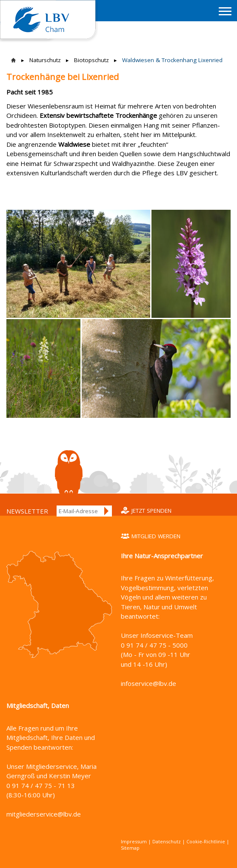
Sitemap (130, 848)
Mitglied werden (156, 536)
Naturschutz (45, 60)
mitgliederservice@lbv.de (44, 814)
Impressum (134, 841)
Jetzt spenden (151, 511)
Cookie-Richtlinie (206, 841)
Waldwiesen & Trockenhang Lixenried (172, 60)
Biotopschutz (91, 60)
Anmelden (107, 511)
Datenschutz (167, 841)
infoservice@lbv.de (148, 683)
